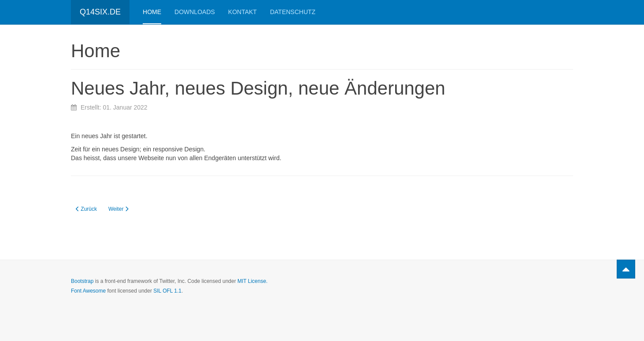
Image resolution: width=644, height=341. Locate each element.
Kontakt (242, 12)
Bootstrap (82, 281)
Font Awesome (88, 291)
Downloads (195, 12)
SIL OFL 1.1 (167, 291)
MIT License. (252, 281)
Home (152, 12)
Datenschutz (293, 12)
